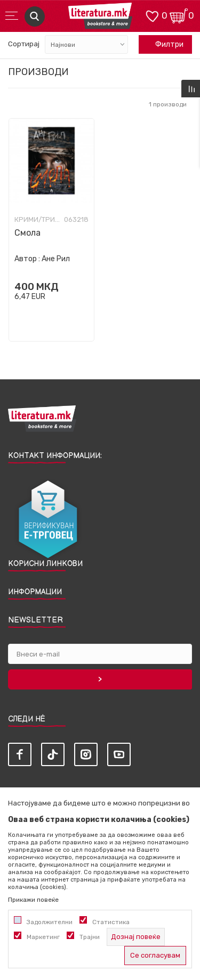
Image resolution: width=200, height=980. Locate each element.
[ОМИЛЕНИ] (152, 15)
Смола (27, 233)
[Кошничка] (179, 15)
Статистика (111, 922)
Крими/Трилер (38, 220)
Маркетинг (43, 937)
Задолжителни (50, 922)
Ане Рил (56, 259)
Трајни (90, 937)
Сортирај (24, 44)
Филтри (164, 45)
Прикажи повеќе (33, 900)
